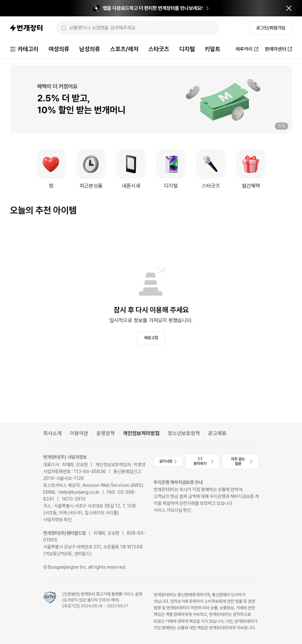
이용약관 (79, 433)
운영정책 (105, 433)
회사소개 (52, 433)
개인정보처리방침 (141, 433)
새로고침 (151, 338)
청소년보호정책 (184, 433)
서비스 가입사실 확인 (172, 510)
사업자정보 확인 (57, 520)
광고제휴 (217, 433)
